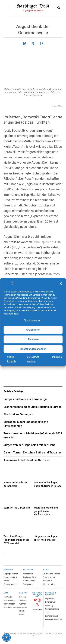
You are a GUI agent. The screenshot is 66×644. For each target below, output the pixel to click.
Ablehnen (33, 339)
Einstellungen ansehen (33, 349)
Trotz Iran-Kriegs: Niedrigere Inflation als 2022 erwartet (16, 540)
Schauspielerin (43, 242)
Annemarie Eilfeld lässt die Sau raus (26, 460)
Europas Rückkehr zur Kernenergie (26, 399)
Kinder (29, 253)
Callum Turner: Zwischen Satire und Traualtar (32, 452)
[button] (61, 284)
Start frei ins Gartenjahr (17, 508)
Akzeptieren (33, 330)
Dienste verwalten (32, 320)
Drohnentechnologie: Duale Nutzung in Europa (33, 407)
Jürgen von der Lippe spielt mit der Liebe (29, 445)
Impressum (57, 357)
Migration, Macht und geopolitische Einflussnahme (46, 511)
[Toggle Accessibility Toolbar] (7, 638)
